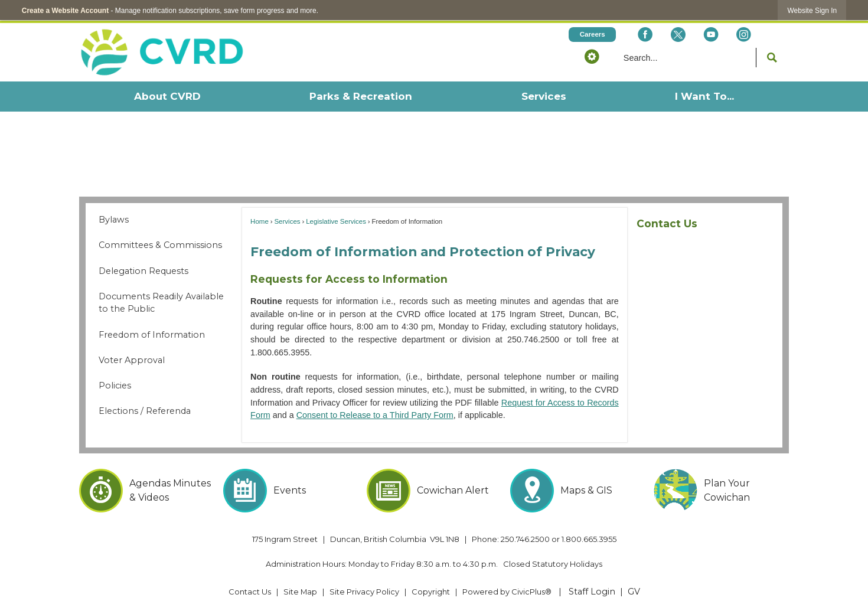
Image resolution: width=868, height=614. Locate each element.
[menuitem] (167, 97)
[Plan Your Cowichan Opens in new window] (721, 491)
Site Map (300, 592)
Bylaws (114, 220)
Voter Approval (132, 360)
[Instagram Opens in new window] (744, 35)
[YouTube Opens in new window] (711, 35)
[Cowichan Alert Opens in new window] (434, 491)
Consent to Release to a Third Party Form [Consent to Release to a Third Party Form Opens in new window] (375, 415)
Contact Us (667, 223)
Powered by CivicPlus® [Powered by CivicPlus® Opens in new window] (507, 592)
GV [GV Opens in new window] (634, 592)
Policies (115, 386)
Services (287, 221)
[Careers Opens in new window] (592, 35)
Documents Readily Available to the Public (161, 303)
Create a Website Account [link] (65, 11)
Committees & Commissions (160, 245)
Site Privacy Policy (364, 592)
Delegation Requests (143, 271)
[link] (812, 10)
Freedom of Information (152, 335)
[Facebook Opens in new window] (645, 35)
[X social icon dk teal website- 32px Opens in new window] (678, 35)
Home (260, 221)
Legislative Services (336, 221)
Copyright (431, 592)
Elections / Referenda (145, 411)
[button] (592, 56)
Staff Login (592, 592)
